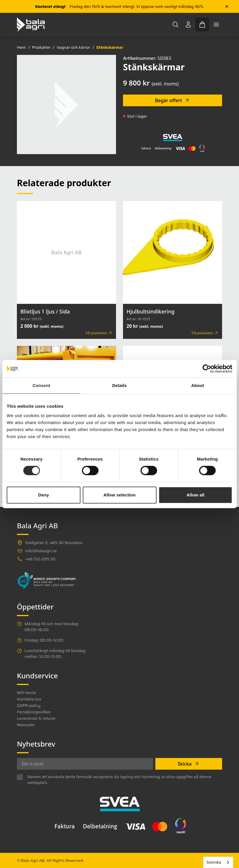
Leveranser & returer (36, 718)
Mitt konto (27, 693)
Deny (44, 495)
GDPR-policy (29, 705)
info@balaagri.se (41, 551)
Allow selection (120, 495)
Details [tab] (119, 385)
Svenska (214, 862)
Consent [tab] (42, 385)
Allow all (196, 495)
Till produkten (99, 333)
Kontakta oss (29, 699)
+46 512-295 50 (40, 559)
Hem (21, 47)
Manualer (26, 725)
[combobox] (218, 862)
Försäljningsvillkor (34, 712)
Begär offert (173, 100)
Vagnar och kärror (73, 47)
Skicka (189, 764)
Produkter (41, 47)
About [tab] (198, 385)
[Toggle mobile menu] (216, 25)
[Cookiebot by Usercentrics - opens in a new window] (207, 369)
